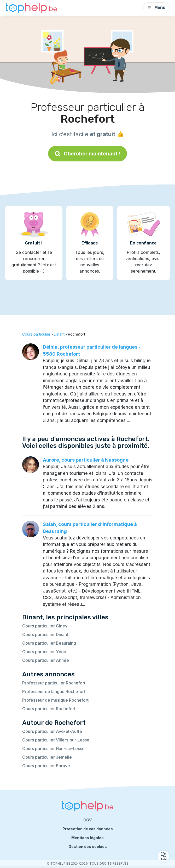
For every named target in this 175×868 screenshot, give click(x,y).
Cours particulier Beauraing (49, 643)
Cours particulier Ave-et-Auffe (52, 731)
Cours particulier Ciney (45, 626)
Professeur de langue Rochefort (54, 691)
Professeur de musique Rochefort (55, 700)
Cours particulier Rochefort (49, 709)
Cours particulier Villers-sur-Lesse (56, 740)
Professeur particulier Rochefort (54, 683)
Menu (156, 8)
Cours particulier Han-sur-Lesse (53, 749)
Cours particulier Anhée (46, 660)
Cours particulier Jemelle (47, 757)
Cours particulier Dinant (45, 634)
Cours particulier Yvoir (44, 652)
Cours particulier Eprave (46, 766)
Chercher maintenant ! (87, 154)
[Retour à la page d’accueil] (31, 8)
